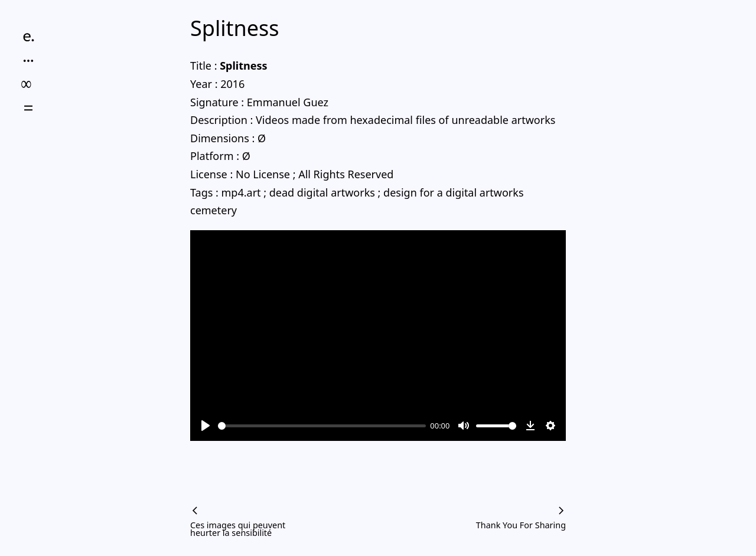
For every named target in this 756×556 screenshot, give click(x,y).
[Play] (206, 426)
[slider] (322, 426)
